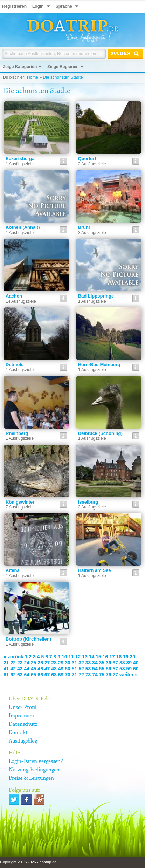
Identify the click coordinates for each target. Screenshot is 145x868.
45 (34, 669)
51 (75, 669)
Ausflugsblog (23, 741)
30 (68, 663)
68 (54, 675)
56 (109, 669)
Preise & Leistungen (31, 778)
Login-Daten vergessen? (36, 761)
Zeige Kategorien (20, 67)
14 (92, 657)
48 (54, 669)
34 (95, 663)
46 (40, 669)
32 (81, 663)
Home (33, 77)
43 (20, 669)
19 (126, 657)
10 (64, 657)
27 (47, 663)
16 (105, 657)
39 (129, 663)
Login (38, 6)
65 (34, 675)
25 (34, 663)
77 (116, 675)
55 (102, 669)
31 (75, 663)
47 (47, 669)
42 (13, 669)
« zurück (13, 657)
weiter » (129, 675)
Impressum (21, 716)
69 (61, 675)
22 (13, 663)
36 (109, 663)
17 (112, 657)
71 (75, 675)
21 (6, 663)
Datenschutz (23, 724)
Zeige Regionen (63, 67)
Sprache (64, 6)
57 (116, 669)
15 (98, 657)
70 (68, 675)
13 (85, 657)
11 (71, 657)
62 (13, 675)
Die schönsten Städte (63, 77)
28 (54, 663)
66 (40, 675)
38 (122, 663)
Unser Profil (23, 708)
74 (95, 675)
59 (129, 669)
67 (47, 675)
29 (61, 663)
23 (20, 663)
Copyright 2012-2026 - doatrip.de (28, 862)
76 (109, 675)
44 (27, 669)
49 (61, 669)
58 (122, 669)
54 (95, 669)
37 (116, 663)
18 (119, 657)
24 (27, 663)
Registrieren (14, 6)
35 (102, 663)
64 (27, 675)
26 (40, 663)
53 (88, 669)
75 (102, 675)
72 (81, 675)
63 (20, 675)
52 (81, 669)
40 (136, 663)
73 (88, 675)
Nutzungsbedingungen (34, 770)
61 (6, 675)
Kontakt (18, 733)
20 (133, 657)
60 (136, 669)
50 (68, 669)
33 (88, 663)
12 (78, 657)
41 (6, 669)
